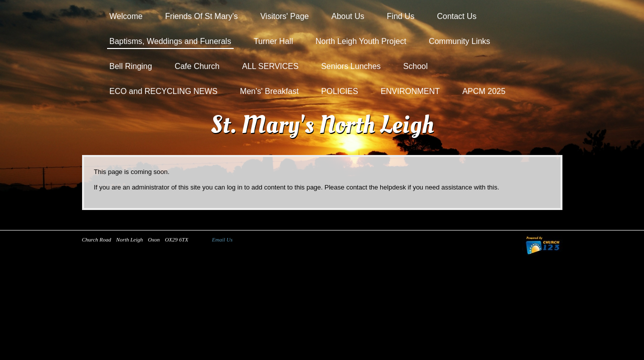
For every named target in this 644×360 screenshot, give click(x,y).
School (416, 66)
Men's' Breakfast (269, 91)
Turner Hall (273, 41)
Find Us (401, 16)
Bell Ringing (131, 66)
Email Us (222, 239)
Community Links (460, 41)
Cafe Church (197, 66)
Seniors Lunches (351, 66)
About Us (348, 16)
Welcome (126, 16)
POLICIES (340, 91)
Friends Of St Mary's (201, 16)
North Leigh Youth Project (361, 41)
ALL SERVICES (270, 66)
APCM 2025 (484, 91)
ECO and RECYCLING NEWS (164, 91)
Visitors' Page (284, 16)
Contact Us (457, 16)
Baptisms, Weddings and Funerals (170, 41)
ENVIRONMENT (410, 91)
